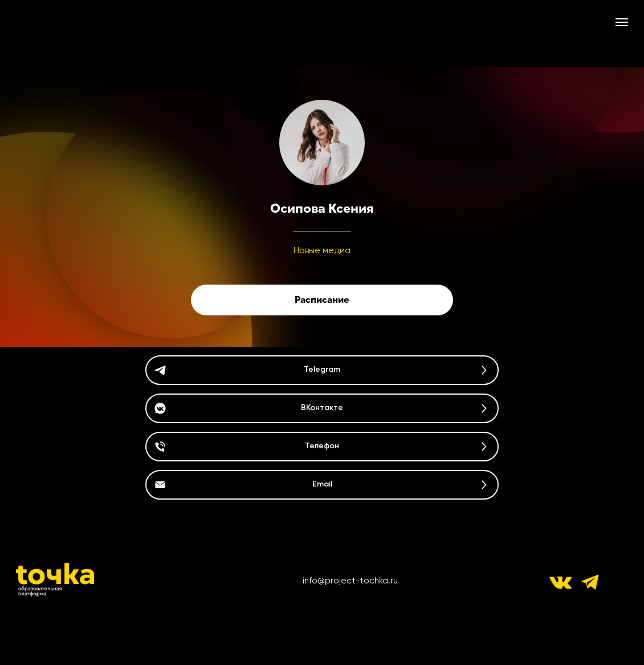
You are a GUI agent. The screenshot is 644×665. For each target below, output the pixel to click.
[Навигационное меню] (622, 22)
